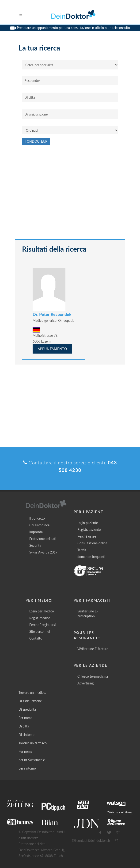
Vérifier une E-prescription (88, 614)
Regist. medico (40, 618)
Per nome (25, 718)
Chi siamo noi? (40, 525)
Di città (24, 726)
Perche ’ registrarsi (42, 625)
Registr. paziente (89, 530)
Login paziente (88, 523)
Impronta (36, 532)
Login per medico (42, 611)
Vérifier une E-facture (93, 649)
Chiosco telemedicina (93, 676)
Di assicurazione (30, 701)
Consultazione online (92, 543)
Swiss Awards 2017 (43, 552)
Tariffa (82, 550)
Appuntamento (52, 349)
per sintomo (27, 768)
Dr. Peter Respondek (52, 314)
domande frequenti (91, 557)
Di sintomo (26, 735)
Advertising (85, 683)
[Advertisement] (70, 194)
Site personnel (40, 631)
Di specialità (27, 709)
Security (35, 545)
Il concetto (37, 518)
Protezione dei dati (43, 539)
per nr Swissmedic (32, 760)
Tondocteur (36, 141)
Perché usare (87, 536)
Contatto (36, 638)
